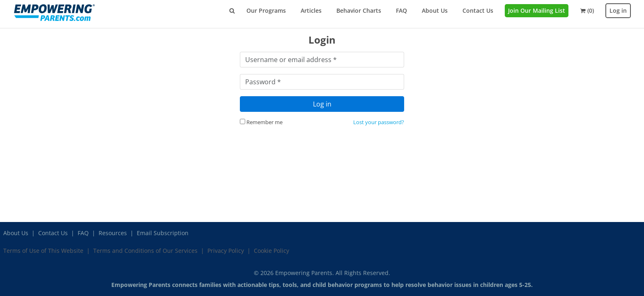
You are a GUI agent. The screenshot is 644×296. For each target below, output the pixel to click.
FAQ (401, 10)
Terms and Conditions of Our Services (145, 251)
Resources (113, 233)
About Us (435, 10)
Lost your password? (379, 122)
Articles (311, 10)
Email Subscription (163, 233)
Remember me (261, 122)
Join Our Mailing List (537, 10)
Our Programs (266, 10)
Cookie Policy (271, 251)
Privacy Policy (226, 251)
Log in (618, 10)
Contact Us (478, 10)
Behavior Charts (359, 10)
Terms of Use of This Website (43, 251)
